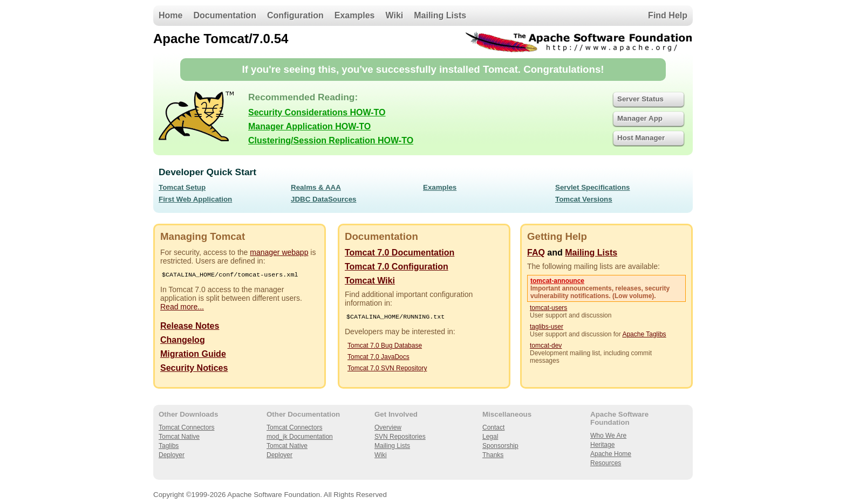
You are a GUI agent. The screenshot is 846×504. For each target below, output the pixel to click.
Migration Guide (193, 355)
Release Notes (190, 327)
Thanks (493, 455)
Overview (388, 427)
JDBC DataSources (323, 199)
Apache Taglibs (644, 334)
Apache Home (611, 454)
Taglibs (169, 446)
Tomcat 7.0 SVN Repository (387, 369)
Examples (355, 15)
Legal (490, 437)
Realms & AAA (316, 187)
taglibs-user (547, 327)
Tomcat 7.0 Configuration (397, 267)
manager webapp (279, 252)
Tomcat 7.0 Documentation (400, 253)
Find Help (668, 15)
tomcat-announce (557, 281)
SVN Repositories (400, 437)
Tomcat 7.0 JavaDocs (378, 358)
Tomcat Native (179, 437)
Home (170, 15)
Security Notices (194, 369)
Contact (493, 427)
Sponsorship (500, 446)
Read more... (182, 308)
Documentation (224, 15)
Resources (606, 463)
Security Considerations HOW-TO (317, 112)
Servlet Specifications (593, 187)
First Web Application (195, 199)
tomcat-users (548, 308)
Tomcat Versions (584, 199)
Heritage (602, 445)
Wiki (395, 15)
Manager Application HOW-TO (309, 126)
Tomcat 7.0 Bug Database (385, 347)
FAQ (536, 253)
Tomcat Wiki (370, 281)
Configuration (295, 15)
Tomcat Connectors (186, 427)
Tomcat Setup (182, 187)
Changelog (183, 341)
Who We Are (608, 436)
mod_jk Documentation (300, 437)
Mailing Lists (440, 15)
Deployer (172, 455)
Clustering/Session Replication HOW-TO (331, 140)
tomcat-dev (546, 346)
